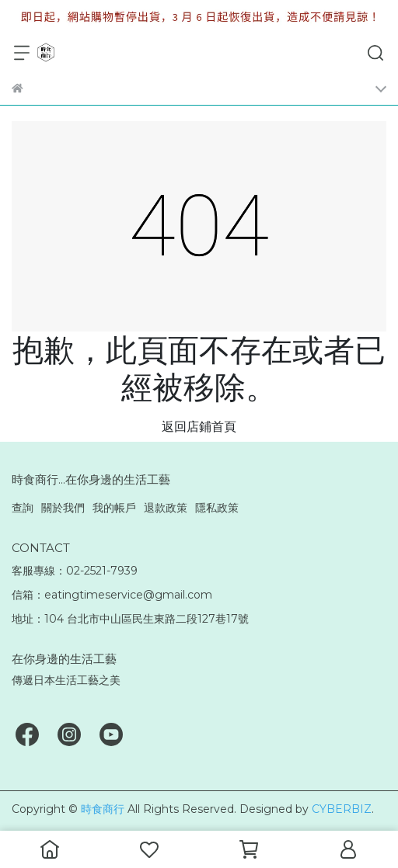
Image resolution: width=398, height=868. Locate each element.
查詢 (23, 508)
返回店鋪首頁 (199, 427)
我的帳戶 (114, 508)
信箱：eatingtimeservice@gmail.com (112, 595)
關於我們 (63, 508)
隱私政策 (217, 508)
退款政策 (166, 508)
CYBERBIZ (342, 809)
